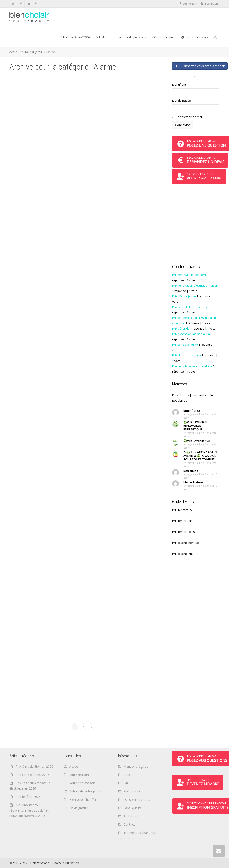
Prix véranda (181, 328)
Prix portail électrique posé (190, 307)
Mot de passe (181, 101)
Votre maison (79, 775)
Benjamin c (191, 471)
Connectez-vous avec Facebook (200, 66)
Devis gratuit (78, 808)
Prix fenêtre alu (183, 521)
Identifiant (179, 84)
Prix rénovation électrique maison (195, 285)
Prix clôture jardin (184, 296)
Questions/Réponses (130, 37)
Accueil (14, 52)
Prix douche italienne (187, 355)
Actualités (102, 37)
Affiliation (130, 816)
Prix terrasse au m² (185, 345)
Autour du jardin (32, 52)
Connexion (189, 4)
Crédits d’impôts (163, 37)
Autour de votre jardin (85, 791)
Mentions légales (136, 766)
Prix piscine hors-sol (186, 543)
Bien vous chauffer (83, 800)
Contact (129, 824)
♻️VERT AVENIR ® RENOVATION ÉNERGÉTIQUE (195, 426)
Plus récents (181, 395)
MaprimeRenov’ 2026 (75, 37)
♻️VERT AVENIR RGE (197, 441)
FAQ (127, 783)
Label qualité (133, 808)
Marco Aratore (193, 482)
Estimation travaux (195, 37)
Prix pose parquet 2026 (32, 775)
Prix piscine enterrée (186, 554)
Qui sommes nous (137, 800)
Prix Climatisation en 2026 (34, 766)
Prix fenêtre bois (183, 532)
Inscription (211, 4)
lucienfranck (192, 411)
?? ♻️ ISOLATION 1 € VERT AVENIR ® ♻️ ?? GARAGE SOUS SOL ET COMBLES (200, 456)
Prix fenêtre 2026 (28, 797)
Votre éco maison (82, 783)
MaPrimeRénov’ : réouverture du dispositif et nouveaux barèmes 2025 (29, 810)
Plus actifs (199, 395)
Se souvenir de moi (187, 117)
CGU (127, 775)
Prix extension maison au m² (191, 334)
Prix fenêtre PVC (183, 510)
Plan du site (132, 791)
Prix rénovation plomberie (190, 275)
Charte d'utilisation (66, 863)
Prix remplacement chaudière (192, 366)
